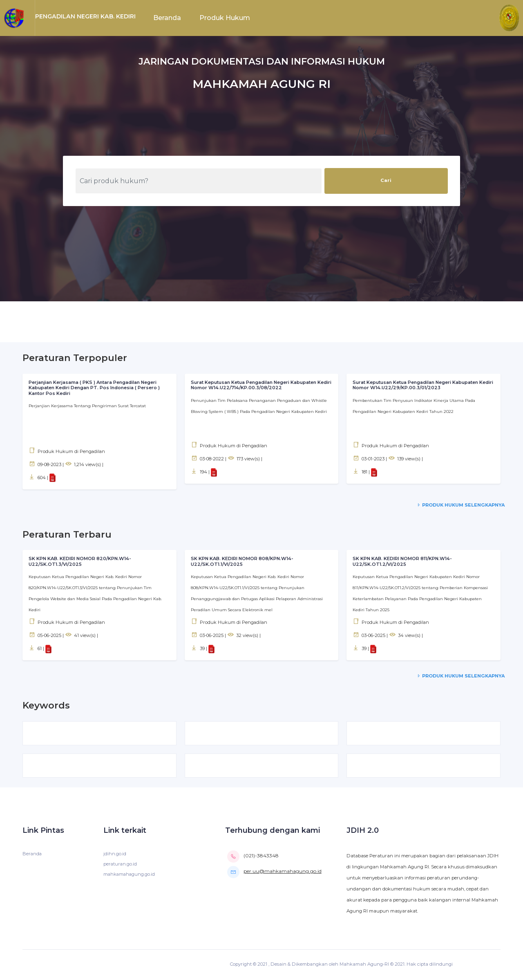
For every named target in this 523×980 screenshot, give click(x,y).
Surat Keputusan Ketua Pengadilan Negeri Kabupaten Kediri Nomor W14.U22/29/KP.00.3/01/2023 (416, 385)
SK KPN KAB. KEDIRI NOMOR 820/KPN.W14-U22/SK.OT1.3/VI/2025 (81, 562)
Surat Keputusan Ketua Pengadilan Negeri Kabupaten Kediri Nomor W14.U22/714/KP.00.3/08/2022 (255, 385)
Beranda (167, 18)
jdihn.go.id (115, 855)
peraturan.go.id (121, 865)
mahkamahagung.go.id (130, 875)
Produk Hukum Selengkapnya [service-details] (460, 505)
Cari (386, 180)
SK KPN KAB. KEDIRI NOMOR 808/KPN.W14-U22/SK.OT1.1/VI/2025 (243, 562)
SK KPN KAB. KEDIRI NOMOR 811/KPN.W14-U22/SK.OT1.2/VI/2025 (403, 562)
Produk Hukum (225, 18)
